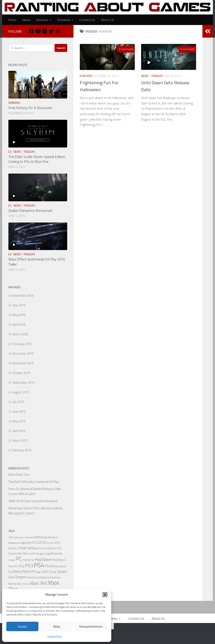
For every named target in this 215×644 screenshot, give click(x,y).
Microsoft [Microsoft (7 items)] (29, 553)
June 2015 (19, 412)
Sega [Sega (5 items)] (39, 572)
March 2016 (20, 334)
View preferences (91, 626)
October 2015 (21, 373)
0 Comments (126, 49)
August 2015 (21, 392)
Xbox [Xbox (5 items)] (27, 584)
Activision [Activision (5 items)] (19, 537)
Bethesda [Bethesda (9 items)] (41, 537)
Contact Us (87, 20)
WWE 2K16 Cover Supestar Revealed (33, 501)
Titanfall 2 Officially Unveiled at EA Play (34, 482)
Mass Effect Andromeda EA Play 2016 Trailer (37, 262)
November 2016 (23, 296)
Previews (64, 20)
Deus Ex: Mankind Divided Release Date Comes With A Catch (35, 491)
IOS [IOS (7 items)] (59, 548)
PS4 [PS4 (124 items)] (39, 565)
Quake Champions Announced (30, 211)
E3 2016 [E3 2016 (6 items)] (51, 543)
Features (86, 76)
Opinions (14, 103)
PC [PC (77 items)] (19, 559)
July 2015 (18, 402)
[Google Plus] (45, 31)
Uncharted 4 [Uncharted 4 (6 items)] (54, 577)
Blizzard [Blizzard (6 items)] (53, 537)
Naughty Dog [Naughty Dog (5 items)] (43, 554)
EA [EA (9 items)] (58, 543)
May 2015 (19, 421)
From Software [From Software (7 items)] (48, 548)
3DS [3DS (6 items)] (11, 537)
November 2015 (23, 363)
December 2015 (23, 354)
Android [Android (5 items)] (30, 537)
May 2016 (19, 315)
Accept (22, 626)
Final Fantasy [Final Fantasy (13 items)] (28, 548)
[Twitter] (51, 31)
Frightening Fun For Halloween (99, 86)
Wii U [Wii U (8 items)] (20, 584)
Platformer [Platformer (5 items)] (28, 560)
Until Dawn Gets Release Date (165, 86)
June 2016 (19, 305)
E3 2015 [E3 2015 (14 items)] (39, 543)
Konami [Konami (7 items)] (13, 553)
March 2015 (20, 441)
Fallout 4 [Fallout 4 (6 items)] (13, 548)
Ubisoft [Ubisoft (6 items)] (31, 577)
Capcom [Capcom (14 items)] (26, 543)
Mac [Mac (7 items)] (20, 553)
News (26, 20)
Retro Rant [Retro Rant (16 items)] (21, 571)
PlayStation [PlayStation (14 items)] (43, 560)
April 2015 (19, 431)
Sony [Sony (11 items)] (53, 572)
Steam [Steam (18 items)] (20, 577)
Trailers (157, 76)
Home (12, 20)
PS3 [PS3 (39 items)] (29, 566)
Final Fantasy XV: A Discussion (30, 108)
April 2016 (19, 325)
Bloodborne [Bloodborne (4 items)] (14, 543)
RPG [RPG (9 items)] (33, 572)
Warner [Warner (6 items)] (12, 584)
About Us (108, 20)
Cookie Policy (55, 636)
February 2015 (22, 450)
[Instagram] (58, 31)
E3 (10, 152)
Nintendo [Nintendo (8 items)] (56, 553)
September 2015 (23, 383)
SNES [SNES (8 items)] (45, 572)
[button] (105, 595)
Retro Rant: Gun (19, 475)
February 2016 (22, 344)
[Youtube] (38, 31)
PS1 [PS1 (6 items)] (16, 566)
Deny (57, 626)
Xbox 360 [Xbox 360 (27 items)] (39, 583)
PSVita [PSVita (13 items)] (50, 566)
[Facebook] (31, 31)
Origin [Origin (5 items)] (12, 560)
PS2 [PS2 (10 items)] (22, 566)
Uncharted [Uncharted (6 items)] (41, 577)
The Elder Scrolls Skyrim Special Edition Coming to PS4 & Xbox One (37, 159)
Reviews (42, 20)
